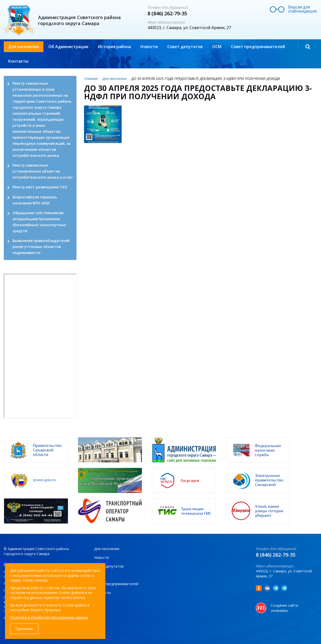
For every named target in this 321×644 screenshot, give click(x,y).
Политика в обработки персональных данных (49, 617)
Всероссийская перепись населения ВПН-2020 (35, 200)
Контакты (18, 61)
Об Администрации (68, 47)
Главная (91, 79)
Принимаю (24, 629)
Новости (149, 47)
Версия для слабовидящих (303, 9)
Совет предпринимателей (258, 47)
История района (114, 47)
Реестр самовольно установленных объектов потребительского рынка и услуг (43, 171)
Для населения (24, 47)
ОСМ (217, 47)
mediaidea (279, 611)
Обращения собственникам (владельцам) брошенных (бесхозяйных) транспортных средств (39, 222)
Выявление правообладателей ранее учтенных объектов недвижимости (41, 247)
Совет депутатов (185, 47)
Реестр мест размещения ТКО (40, 187)
